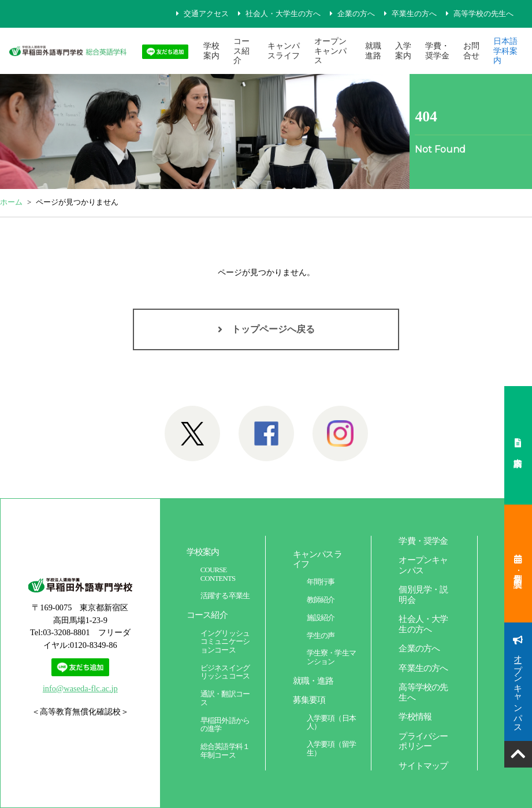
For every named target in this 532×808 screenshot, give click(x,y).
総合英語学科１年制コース (225, 751)
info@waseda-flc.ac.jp (80, 688)
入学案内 (403, 51)
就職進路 (373, 51)
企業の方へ (356, 14)
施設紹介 (321, 618)
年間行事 (321, 582)
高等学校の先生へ (483, 14)
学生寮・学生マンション (331, 657)
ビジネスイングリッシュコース (225, 672)
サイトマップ (423, 766)
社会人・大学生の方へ (283, 14)
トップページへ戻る (273, 329)
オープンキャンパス (330, 51)
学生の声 (321, 636)
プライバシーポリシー (423, 741)
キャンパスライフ (284, 51)
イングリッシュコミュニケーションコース (225, 642)
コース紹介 (241, 51)
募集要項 (309, 700)
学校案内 (211, 51)
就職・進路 (313, 681)
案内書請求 (518, 445)
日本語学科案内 (505, 51)
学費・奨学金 (437, 51)
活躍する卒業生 (225, 596)
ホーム (11, 202)
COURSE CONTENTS (218, 574)
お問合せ (471, 51)
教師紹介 (321, 600)
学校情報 (415, 716)
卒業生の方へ (414, 14)
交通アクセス (206, 14)
